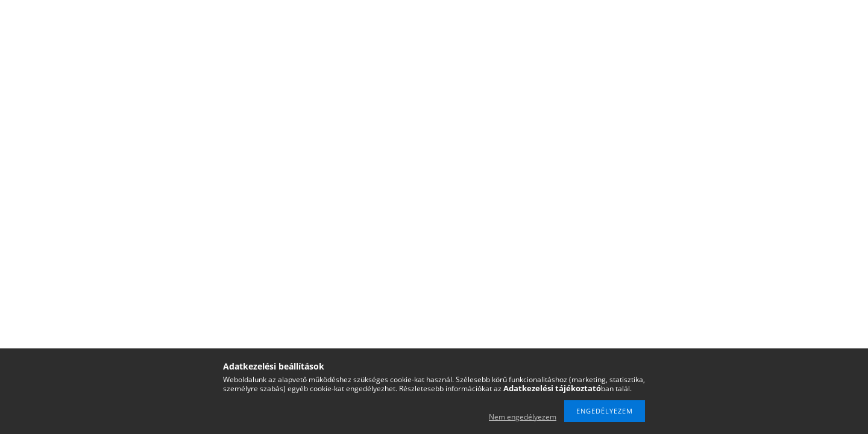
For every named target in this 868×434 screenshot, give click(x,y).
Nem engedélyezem (523, 417)
